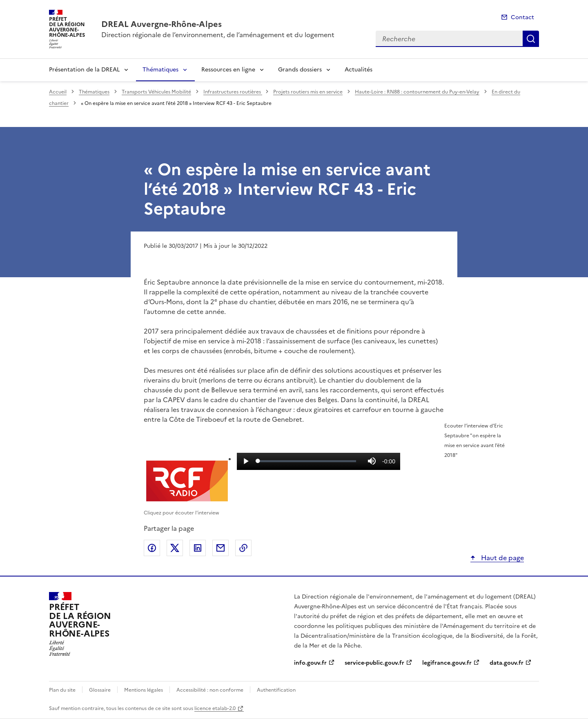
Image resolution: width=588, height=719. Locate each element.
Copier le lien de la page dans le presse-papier (243, 548)
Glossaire (100, 690)
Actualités (359, 70)
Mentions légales (144, 690)
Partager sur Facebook (152, 548)
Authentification (276, 690)
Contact (522, 17)
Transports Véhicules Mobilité (156, 92)
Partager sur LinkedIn (198, 548)
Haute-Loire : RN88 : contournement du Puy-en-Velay (417, 92)
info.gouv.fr (310, 663)
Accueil (58, 92)
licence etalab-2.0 (215, 708)
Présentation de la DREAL (84, 70)
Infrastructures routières (233, 92)
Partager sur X (175, 548)
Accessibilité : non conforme (210, 690)
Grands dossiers (300, 70)
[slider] (307, 461)
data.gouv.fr (507, 663)
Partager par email (220, 548)
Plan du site (62, 690)
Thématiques (160, 70)
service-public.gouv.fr (374, 663)
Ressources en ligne (228, 70)
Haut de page (502, 558)
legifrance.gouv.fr (447, 663)
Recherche (531, 39)
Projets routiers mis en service (308, 92)
